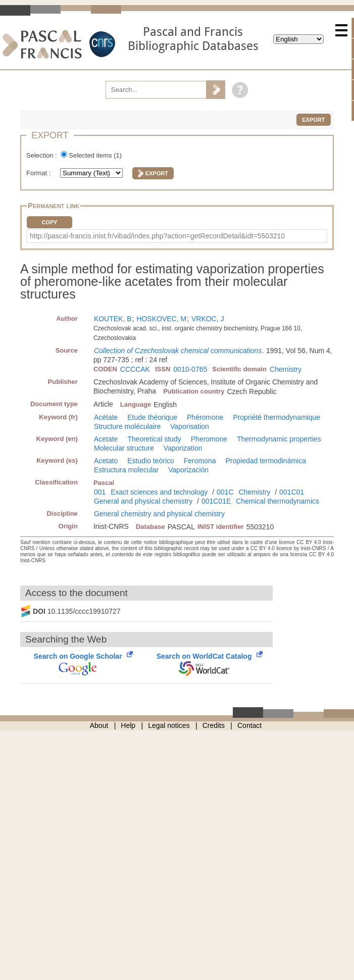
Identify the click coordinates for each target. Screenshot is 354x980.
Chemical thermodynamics (277, 501)
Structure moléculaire (127, 426)
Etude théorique (152, 417)
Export (313, 120)
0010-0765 (190, 369)
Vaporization (183, 448)
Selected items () (95, 155)
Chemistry (286, 369)
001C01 (292, 492)
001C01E (216, 501)
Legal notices (169, 725)
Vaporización (188, 470)
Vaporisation (190, 426)
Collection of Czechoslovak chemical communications (178, 351)
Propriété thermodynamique (276, 417)
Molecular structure (124, 448)
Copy (49, 222)
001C (225, 492)
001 (100, 492)
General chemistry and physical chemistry (159, 514)
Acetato (106, 461)
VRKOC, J (208, 319)
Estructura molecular (126, 470)
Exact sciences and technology (159, 492)
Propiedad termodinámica (266, 461)
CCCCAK (135, 369)
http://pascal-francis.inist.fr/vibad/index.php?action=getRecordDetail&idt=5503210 (157, 236)
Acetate (106, 439)
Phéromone (205, 417)
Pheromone (209, 439)
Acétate (106, 417)
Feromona (200, 461)
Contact (249, 725)
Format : (39, 173)
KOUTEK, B (113, 319)
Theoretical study (154, 439)
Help (128, 725)
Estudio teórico (151, 461)
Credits (214, 725)
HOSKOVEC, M (161, 319)
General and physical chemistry (143, 501)
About (99, 725)
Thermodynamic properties (279, 439)
